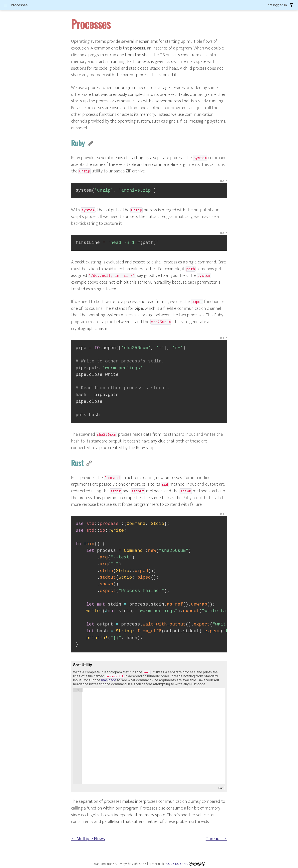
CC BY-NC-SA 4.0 (177, 864)
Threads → (216, 839)
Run (221, 788)
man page (109, 680)
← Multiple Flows (88, 839)
